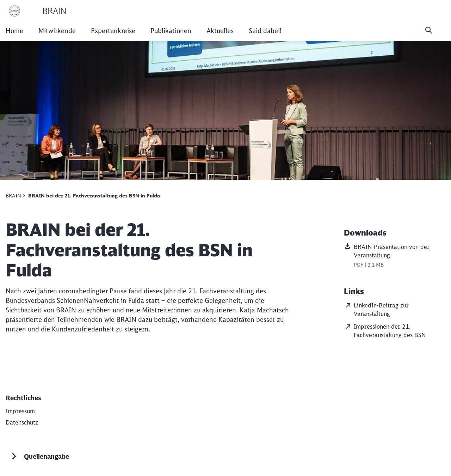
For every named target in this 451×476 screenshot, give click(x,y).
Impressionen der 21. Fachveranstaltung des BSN (385, 330)
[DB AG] (20, 411)
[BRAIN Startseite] (36, 11)
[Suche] (429, 30)
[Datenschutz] (22, 422)
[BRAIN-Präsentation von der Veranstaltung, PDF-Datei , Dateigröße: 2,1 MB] (395, 256)
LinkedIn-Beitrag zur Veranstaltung (376, 309)
